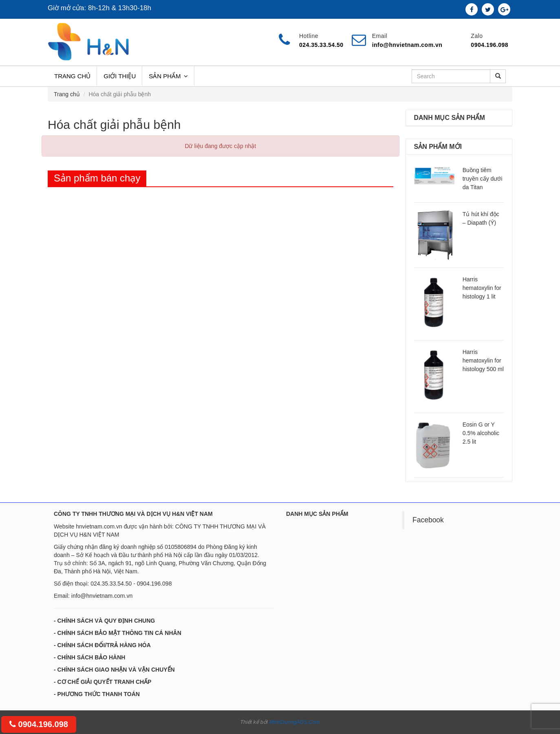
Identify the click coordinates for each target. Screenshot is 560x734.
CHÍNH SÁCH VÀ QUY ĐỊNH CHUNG (106, 621)
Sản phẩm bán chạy (97, 178)
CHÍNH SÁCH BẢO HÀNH (91, 657)
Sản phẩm (168, 76)
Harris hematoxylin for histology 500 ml (483, 360)
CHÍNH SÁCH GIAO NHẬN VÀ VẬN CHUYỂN (116, 670)
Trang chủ (72, 76)
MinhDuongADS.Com (294, 722)
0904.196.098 (39, 724)
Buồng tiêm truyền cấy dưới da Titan (483, 179)
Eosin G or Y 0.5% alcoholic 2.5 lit (481, 433)
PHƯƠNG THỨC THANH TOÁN (99, 694)
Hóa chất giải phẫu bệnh (114, 125)
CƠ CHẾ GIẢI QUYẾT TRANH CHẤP (105, 682)
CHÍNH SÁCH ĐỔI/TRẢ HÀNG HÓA (104, 645)
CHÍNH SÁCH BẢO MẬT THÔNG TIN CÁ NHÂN (119, 633)
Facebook (428, 520)
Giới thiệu (120, 76)
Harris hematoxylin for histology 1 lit (482, 288)
